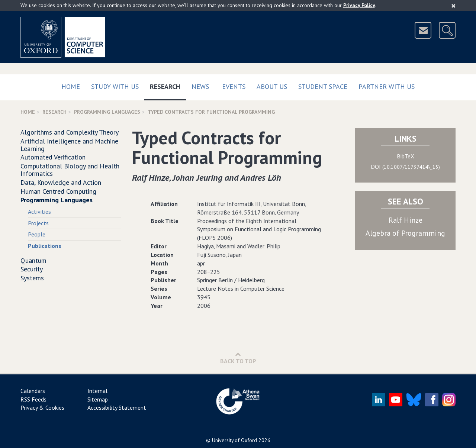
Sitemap (98, 399)
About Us (272, 86)
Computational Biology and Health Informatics (70, 170)
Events (234, 86)
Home (71, 86)
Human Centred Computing (58, 191)
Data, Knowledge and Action (61, 182)
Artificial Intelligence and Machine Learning (69, 145)
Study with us (115, 86)
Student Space (323, 86)
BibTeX (406, 156)
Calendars (33, 391)
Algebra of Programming (405, 233)
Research (168, 85)
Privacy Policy (359, 5)
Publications (45, 246)
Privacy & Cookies (42, 407)
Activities (39, 212)
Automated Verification (53, 157)
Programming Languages (107, 112)
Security (32, 269)
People (37, 234)
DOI (405, 167)
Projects (38, 223)
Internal (97, 391)
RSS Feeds (33, 399)
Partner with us (387, 86)
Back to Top (238, 358)
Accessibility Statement (117, 407)
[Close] (454, 6)
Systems (32, 278)
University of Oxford (234, 440)
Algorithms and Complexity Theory (70, 132)
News (200, 86)
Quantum (33, 260)
